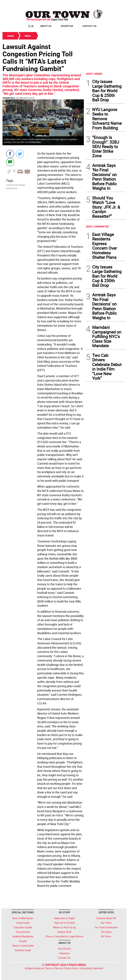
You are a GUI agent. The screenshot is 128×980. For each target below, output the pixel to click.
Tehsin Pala (9, 98)
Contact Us (89, 26)
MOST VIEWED (94, 74)
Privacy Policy (71, 968)
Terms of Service (54, 968)
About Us (46, 26)
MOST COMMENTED (97, 226)
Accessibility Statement (91, 968)
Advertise (67, 26)
